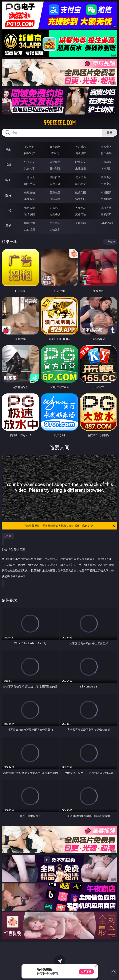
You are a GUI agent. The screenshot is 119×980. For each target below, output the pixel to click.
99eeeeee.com (60, 123)
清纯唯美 (55, 199)
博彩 (8, 149)
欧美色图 (81, 192)
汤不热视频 (106, 223)
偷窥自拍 (30, 192)
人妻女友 (81, 208)
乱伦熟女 (81, 184)
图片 (8, 195)
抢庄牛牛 (106, 153)
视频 (8, 165)
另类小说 (55, 214)
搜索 (110, 133)
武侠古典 (106, 208)
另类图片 (106, 199)
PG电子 (29, 147)
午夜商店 (55, 223)
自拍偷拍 (55, 162)
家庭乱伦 (55, 208)
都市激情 (30, 208)
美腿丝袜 (30, 199)
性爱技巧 (106, 214)
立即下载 (86, 972)
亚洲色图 (55, 192)
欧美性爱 (106, 177)
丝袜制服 (55, 168)
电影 (8, 180)
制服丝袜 (30, 184)
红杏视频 (30, 229)
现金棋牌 (81, 153)
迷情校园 (30, 214)
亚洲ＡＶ (30, 162)
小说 (8, 210)
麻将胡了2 (30, 153)
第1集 (8, 536)
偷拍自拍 (55, 177)
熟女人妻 (30, 168)
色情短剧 (55, 229)
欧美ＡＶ (81, 162)
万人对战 (81, 147)
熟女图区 (81, 199)
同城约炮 (30, 223)
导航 (8, 226)
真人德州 (55, 147)
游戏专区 (106, 147)
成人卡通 (81, 177)
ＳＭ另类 (106, 168)
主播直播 (81, 168)
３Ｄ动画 (106, 162)
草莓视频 (81, 223)
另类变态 (106, 184)
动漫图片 (106, 192)
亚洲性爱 (30, 177)
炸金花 (55, 153)
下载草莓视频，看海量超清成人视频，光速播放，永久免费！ (69, 526)
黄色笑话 (81, 214)
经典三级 (55, 184)
